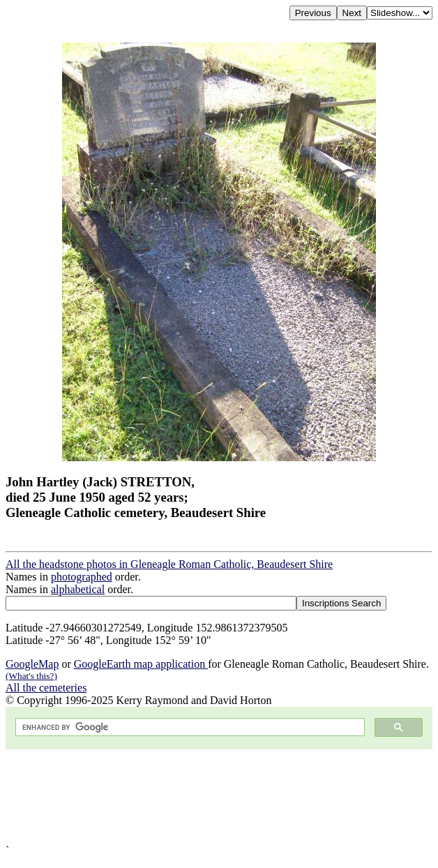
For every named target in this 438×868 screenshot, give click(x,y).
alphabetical (78, 589)
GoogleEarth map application (141, 664)
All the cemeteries (46, 688)
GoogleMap (32, 664)
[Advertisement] (219, 797)
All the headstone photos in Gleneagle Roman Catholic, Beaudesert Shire (169, 564)
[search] (189, 727)
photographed (82, 577)
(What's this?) (31, 676)
